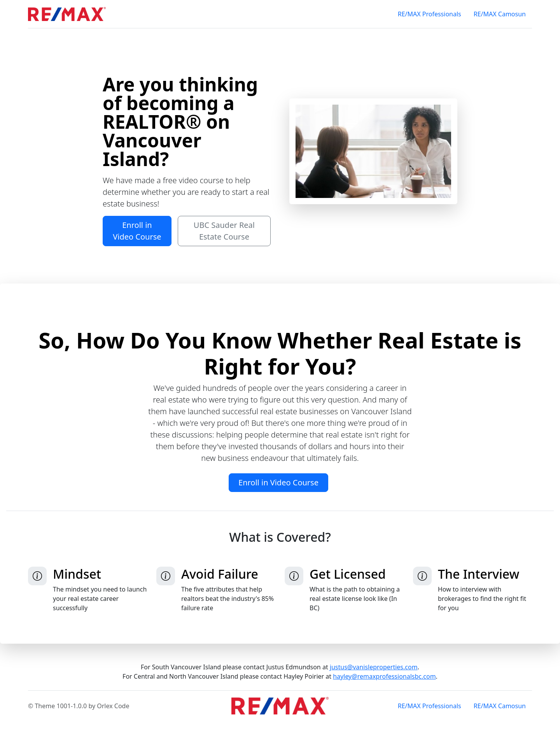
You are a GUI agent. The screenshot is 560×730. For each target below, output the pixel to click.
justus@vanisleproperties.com (374, 667)
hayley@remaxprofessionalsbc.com (384, 676)
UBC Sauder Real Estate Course (224, 231)
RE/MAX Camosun (500, 14)
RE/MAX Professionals (430, 14)
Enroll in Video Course (137, 231)
